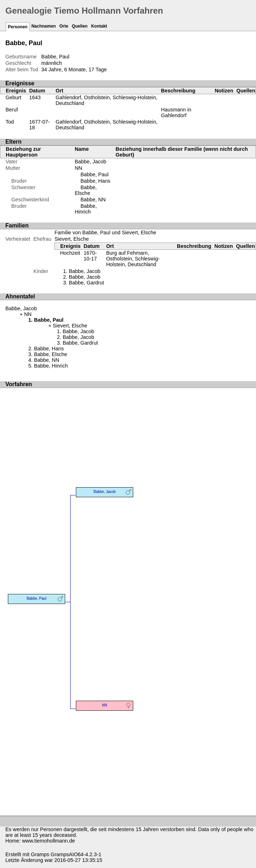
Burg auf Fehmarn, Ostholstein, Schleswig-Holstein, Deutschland (133, 259)
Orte (64, 26)
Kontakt (99, 26)
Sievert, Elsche (72, 239)
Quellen (79, 26)
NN (79, 168)
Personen (18, 27)
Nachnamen (44, 26)
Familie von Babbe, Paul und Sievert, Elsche (105, 232)
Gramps (40, 854)
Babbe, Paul (95, 174)
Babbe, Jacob (91, 162)
